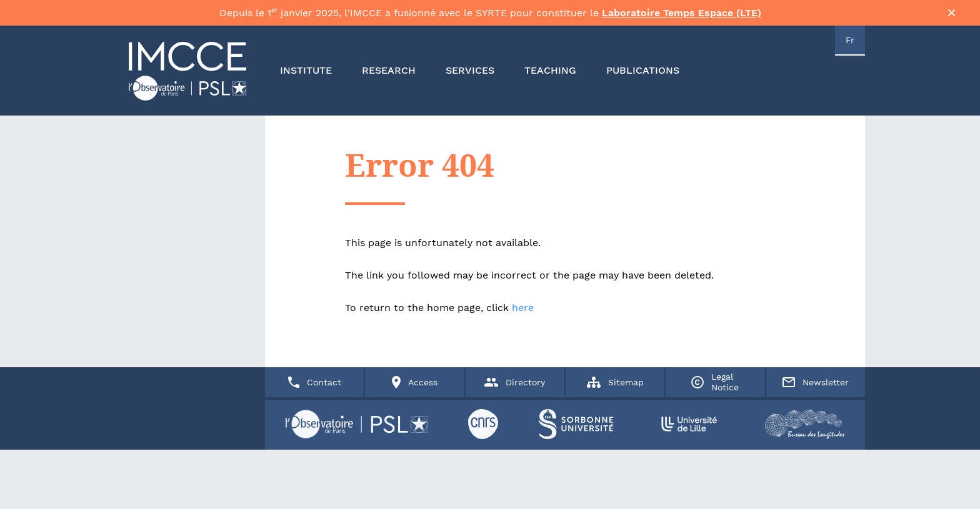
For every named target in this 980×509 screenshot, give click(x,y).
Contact (315, 474)
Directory (515, 473)
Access (415, 474)
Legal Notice (715, 474)
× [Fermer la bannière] (952, 16)
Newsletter (816, 473)
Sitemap (615, 474)
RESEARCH (389, 78)
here (523, 314)
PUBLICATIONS (643, 78)
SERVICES (470, 78)
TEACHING (550, 78)
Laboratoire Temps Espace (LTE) (682, 17)
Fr (850, 47)
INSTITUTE (306, 78)
